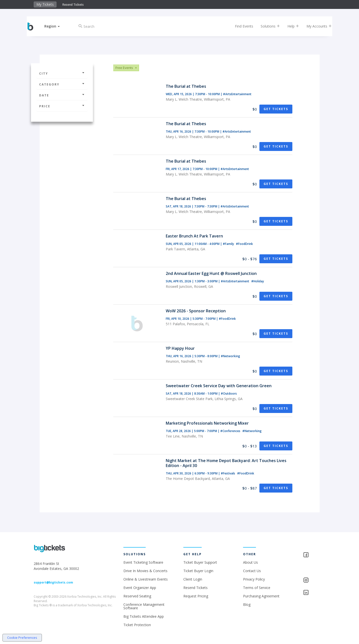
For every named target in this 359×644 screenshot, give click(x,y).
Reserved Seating (137, 596)
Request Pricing (196, 596)
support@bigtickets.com (53, 582)
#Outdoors (229, 394)
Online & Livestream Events (146, 579)
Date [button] (62, 95)
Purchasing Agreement (261, 596)
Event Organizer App (140, 588)
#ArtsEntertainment (237, 94)
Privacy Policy (254, 579)
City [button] (62, 73)
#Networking (230, 356)
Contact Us (252, 571)
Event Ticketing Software (143, 562)
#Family (229, 244)
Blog (247, 604)
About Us (250, 562)
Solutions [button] (266, 26)
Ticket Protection (137, 625)
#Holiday (258, 281)
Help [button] (289, 26)
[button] (56, 26)
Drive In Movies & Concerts (145, 571)
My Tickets (45, 4)
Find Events (240, 26)
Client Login (193, 579)
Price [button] (62, 106)
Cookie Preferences (22, 638)
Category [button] (62, 84)
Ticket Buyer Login (198, 571)
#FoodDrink (244, 244)
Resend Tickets (73, 5)
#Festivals (228, 473)
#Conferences (231, 431)
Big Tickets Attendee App (144, 616)
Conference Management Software (144, 606)
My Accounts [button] (315, 26)
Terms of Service (257, 588)
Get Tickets (276, 109)
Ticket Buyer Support (200, 562)
